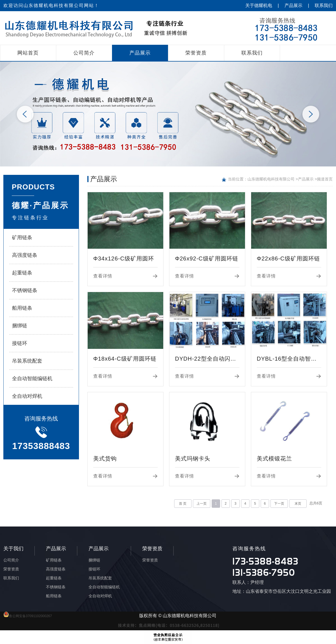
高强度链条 (25, 255)
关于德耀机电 (259, 5)
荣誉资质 (196, 53)
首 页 (183, 504)
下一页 (279, 504)
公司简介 (84, 53)
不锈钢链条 (25, 290)
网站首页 (28, 53)
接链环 (20, 343)
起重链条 (22, 273)
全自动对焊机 (27, 396)
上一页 (202, 504)
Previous (25, 114)
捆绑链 (20, 326)
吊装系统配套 (27, 361)
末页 (298, 504)
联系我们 (324, 5)
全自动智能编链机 (32, 379)
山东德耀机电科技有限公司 (271, 179)
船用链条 (22, 308)
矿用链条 (22, 238)
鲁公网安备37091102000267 (28, 616)
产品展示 (293, 5)
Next (311, 114)
